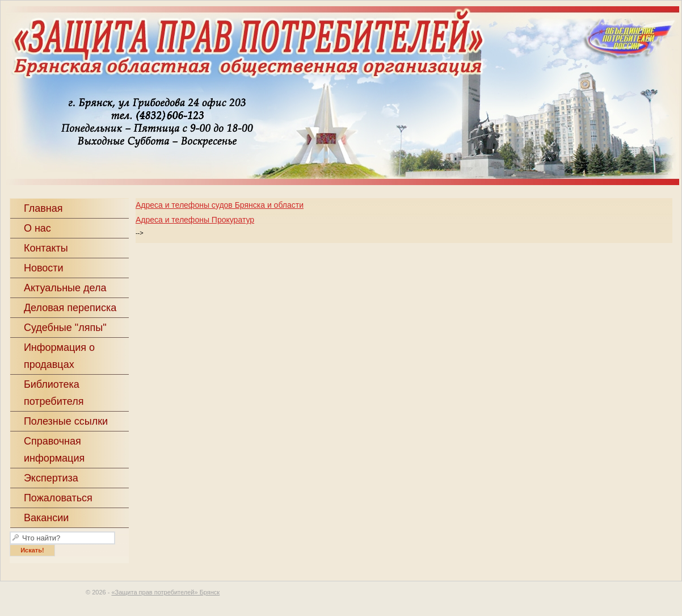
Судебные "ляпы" (65, 328)
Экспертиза (51, 478)
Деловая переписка (70, 308)
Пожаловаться (58, 498)
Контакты (46, 248)
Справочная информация (54, 450)
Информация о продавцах (59, 356)
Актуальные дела (65, 288)
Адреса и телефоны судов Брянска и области (220, 205)
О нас (37, 228)
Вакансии (46, 518)
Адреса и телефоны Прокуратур (195, 220)
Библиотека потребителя (54, 393)
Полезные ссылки (66, 421)
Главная (43, 208)
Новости (44, 268)
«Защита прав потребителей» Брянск (165, 592)
